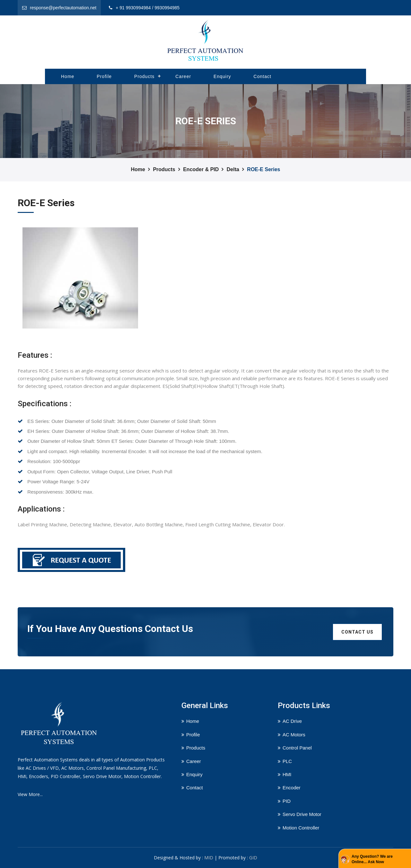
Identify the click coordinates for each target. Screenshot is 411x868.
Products (144, 76)
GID (253, 858)
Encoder (292, 788)
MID (209, 858)
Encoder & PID (201, 169)
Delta (233, 169)
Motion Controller (301, 828)
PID (287, 801)
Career (183, 76)
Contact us (357, 632)
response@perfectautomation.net (63, 8)
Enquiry (222, 76)
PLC (287, 761)
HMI (287, 774)
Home (68, 76)
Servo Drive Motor (302, 814)
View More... (30, 794)
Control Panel (297, 748)
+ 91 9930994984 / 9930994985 (148, 8)
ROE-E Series (263, 169)
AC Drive (292, 721)
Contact (262, 76)
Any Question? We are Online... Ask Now (372, 859)
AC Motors (294, 735)
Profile (104, 76)
